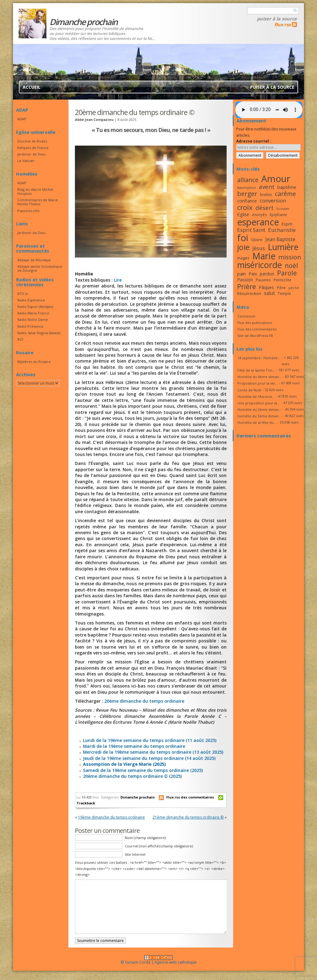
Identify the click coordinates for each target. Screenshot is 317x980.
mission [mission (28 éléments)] (290, 257)
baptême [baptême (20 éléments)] (287, 187)
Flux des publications (255, 323)
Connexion (246, 316)
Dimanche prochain (137, 797)
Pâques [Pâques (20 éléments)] (266, 287)
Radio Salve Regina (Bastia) (39, 333)
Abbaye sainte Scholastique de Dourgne (40, 268)
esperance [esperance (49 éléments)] (258, 222)
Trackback (86, 803)
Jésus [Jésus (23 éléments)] (259, 248)
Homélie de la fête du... (257, 422)
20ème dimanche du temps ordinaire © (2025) (132, 776)
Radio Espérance (31, 300)
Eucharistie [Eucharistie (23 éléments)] (282, 230)
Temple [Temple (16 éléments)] (284, 293)
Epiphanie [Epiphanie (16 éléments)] (278, 215)
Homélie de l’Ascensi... (256, 396)
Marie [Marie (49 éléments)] (264, 256)
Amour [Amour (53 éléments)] (276, 179)
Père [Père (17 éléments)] (281, 288)
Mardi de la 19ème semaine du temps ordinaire (134, 746)
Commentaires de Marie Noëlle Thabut (38, 202)
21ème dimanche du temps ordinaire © (188, 817)
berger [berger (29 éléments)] (247, 194)
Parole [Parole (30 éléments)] (287, 273)
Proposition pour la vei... (258, 383)
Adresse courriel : (254, 141)
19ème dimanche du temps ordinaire (111, 817)
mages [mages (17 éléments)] (243, 258)
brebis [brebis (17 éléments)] (266, 194)
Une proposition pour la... (259, 403)
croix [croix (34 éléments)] (245, 207)
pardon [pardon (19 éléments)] (267, 274)
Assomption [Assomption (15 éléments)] (247, 188)
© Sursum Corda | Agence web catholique (159, 960)
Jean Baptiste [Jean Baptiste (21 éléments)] (280, 239)
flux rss (282, 24)
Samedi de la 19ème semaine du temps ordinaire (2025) (143, 770)
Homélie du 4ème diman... (260, 377)
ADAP (22, 119)
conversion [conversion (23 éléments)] (273, 200)
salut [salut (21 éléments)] (269, 293)
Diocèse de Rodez (32, 141)
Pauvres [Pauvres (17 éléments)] (263, 280)
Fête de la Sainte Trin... (256, 370)
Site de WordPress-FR (255, 336)
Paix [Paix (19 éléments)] (253, 274)
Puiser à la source (277, 19)
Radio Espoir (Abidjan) (35, 307)
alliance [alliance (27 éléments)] (248, 180)
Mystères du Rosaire (34, 362)
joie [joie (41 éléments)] (243, 247)
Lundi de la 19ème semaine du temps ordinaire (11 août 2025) (150, 740)
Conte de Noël (249, 390)
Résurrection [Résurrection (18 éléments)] (249, 293)
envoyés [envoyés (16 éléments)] (259, 215)
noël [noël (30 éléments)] (291, 266)
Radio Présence (30, 326)
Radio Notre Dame (33, 320)
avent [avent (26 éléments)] (267, 187)
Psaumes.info (28, 211)
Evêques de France (33, 148)
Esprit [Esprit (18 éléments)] (287, 224)
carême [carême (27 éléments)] (285, 194)
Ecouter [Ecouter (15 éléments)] (283, 209)
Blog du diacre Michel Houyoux (35, 191)
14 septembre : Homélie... (259, 358)
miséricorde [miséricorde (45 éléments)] (260, 265)
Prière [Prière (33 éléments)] (247, 286)
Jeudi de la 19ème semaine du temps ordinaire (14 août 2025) (149, 758)
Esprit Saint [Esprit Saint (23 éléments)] (251, 230)
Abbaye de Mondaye (34, 260)
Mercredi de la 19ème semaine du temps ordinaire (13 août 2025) (153, 752)
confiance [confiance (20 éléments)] (247, 201)
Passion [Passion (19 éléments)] (245, 280)
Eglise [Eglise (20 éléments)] (243, 214)
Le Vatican (26, 161)
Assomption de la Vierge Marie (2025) (124, 764)
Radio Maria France (33, 313)
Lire (118, 280)
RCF (20, 339)
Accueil (32, 87)
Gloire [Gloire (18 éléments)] (257, 240)
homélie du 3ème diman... (259, 416)
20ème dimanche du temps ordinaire (144, 701)
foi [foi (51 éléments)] (243, 238)
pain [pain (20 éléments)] (241, 274)
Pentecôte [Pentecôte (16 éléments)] (282, 280)
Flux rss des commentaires (190, 797)
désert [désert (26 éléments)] (265, 208)
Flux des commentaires (257, 329)
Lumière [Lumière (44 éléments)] (283, 247)
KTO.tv (23, 294)
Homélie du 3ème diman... (260, 409)
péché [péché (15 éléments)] (294, 288)
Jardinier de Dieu (31, 154)
